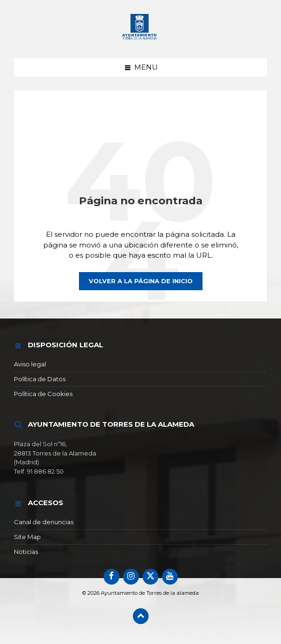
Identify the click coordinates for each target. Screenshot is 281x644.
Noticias (26, 552)
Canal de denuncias (44, 522)
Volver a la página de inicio (141, 281)
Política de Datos (40, 379)
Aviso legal (30, 364)
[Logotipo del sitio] (141, 40)
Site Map (27, 537)
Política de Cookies (43, 394)
